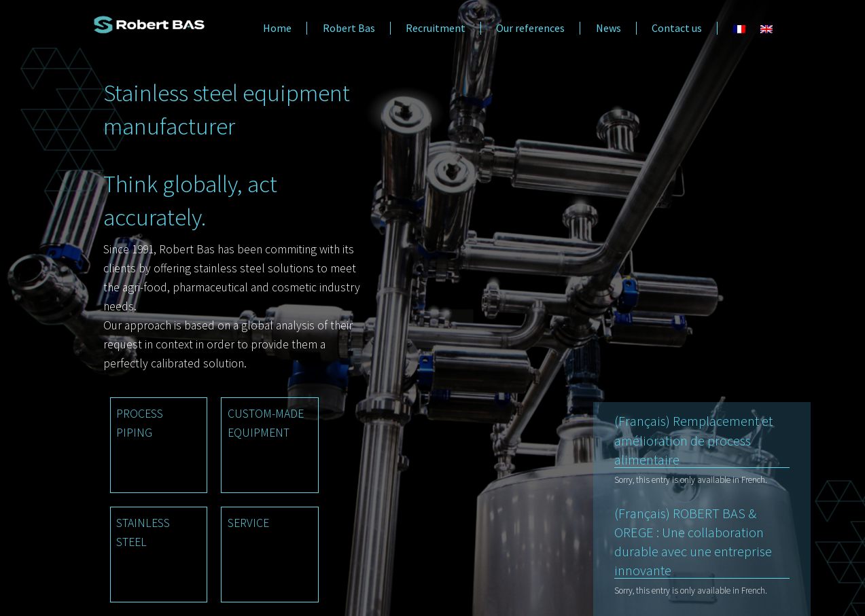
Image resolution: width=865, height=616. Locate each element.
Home (277, 28)
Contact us (677, 28)
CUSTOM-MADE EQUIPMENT (266, 423)
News (608, 28)
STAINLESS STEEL (143, 532)
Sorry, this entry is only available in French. (691, 480)
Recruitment (436, 28)
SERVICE (248, 523)
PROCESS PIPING (140, 423)
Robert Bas (349, 28)
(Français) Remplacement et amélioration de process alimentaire (693, 440)
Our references (530, 28)
